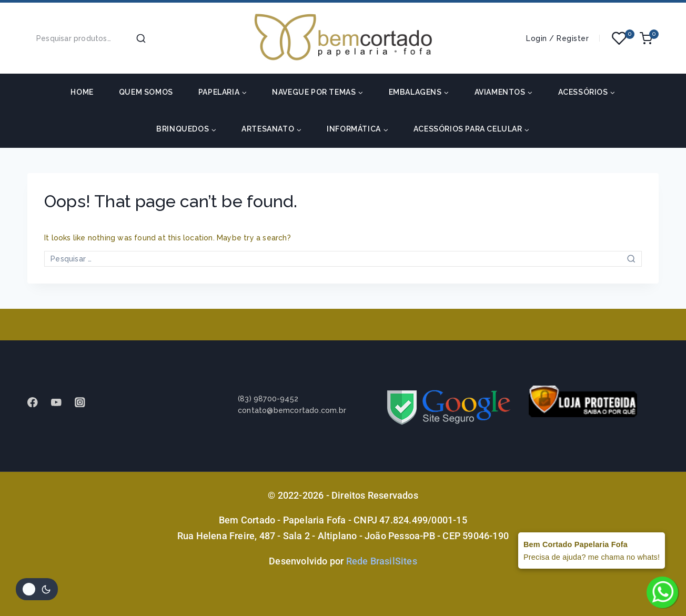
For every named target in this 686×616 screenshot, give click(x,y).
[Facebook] (38, 402)
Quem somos (146, 92)
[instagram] (85, 402)
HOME (82, 92)
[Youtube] (61, 402)
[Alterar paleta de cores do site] (37, 589)
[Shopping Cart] (649, 38)
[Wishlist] (620, 38)
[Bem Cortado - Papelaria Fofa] (343, 38)
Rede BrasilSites (382, 561)
